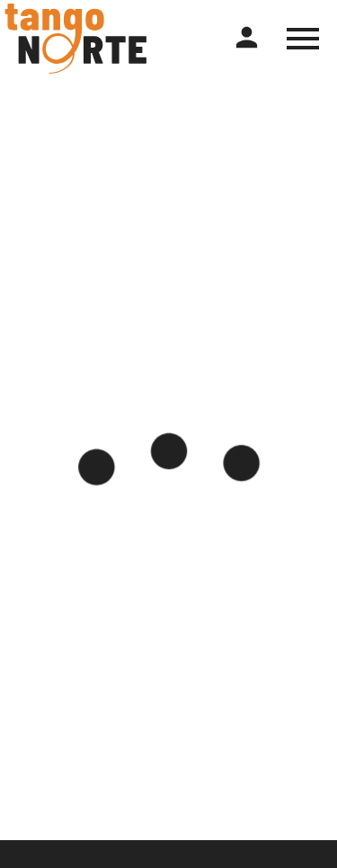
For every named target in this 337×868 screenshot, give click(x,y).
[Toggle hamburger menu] (303, 39)
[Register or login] (247, 38)
